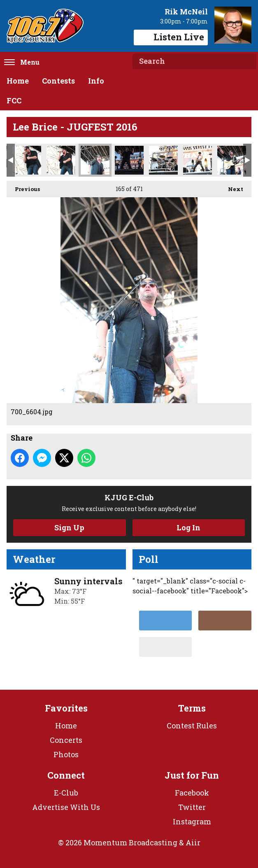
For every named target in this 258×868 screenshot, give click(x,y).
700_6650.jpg (198, 160)
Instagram (192, 821)
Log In (188, 527)
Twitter (192, 807)
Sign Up (69, 527)
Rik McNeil (186, 12)
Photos (66, 754)
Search (247, 61)
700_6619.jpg (129, 160)
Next (231, 187)
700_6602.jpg (61, 160)
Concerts (66, 740)
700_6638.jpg (163, 160)
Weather (34, 559)
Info (96, 81)
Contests (58, 81)
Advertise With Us (66, 807)
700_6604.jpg (95, 160)
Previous (23, 187)
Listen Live (171, 37)
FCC (14, 100)
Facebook (192, 793)
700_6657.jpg (232, 160)
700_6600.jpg (27, 160)
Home (18, 81)
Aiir (193, 842)
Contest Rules (192, 726)
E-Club (66, 793)
